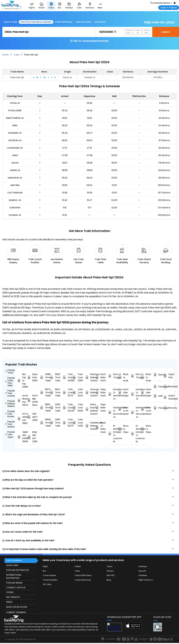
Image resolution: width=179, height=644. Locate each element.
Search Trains (11, 22)
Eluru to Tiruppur (112, 376)
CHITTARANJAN (15, 193)
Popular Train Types (10, 434)
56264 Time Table (54, 377)
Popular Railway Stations (10, 403)
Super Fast (167, 376)
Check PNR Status (64, 22)
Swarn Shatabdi (167, 397)
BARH (15, 125)
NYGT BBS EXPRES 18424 (31, 400)
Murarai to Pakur (122, 429)
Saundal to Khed (122, 409)
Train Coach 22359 (77, 377)
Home (6, 55)
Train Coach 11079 (67, 392)
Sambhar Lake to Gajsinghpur (122, 392)
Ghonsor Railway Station (89, 392)
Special (157, 375)
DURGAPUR (15, 208)
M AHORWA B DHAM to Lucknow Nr (112, 434)
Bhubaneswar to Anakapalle (122, 377)
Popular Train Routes (10, 414)
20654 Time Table (54, 423)
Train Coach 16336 (77, 408)
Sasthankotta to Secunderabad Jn (112, 412)
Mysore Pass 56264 (31, 377)
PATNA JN (15, 103)
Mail (157, 396)
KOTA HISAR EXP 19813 (21, 419)
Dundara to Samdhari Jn (112, 394)
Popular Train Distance (10, 424)
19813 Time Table (44, 408)
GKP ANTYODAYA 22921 (31, 417)
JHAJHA (15, 163)
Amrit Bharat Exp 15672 (21, 400)
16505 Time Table (44, 423)
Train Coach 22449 (67, 408)
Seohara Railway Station (99, 377)
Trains (16, 55)
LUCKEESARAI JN (15, 148)
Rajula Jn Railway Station (99, 427)
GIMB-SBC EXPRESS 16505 (21, 437)
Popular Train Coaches (10, 393)
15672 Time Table (44, 392)
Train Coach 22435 (77, 392)
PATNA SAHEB (15, 111)
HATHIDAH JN (15, 140)
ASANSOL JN (15, 200)
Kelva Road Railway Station (89, 409)
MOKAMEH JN (15, 133)
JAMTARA (15, 185)
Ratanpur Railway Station (89, 377)
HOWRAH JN (15, 215)
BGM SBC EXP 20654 (31, 437)
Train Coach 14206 (77, 423)
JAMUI (15, 155)
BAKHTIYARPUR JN (15, 118)
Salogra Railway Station (99, 392)
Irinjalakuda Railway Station (89, 426)
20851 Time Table (44, 377)
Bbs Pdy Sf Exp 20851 (21, 381)
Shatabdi (167, 387)
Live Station (100, 22)
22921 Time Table (54, 408)
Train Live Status (83, 22)
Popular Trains (10, 371)
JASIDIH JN (15, 170)
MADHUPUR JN (15, 178)
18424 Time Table (54, 392)
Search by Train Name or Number (36, 22)
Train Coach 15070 (67, 423)
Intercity (167, 408)
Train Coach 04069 (67, 377)
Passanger (157, 408)
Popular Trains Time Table (10, 382)
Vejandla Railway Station (99, 408)
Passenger (157, 387)
